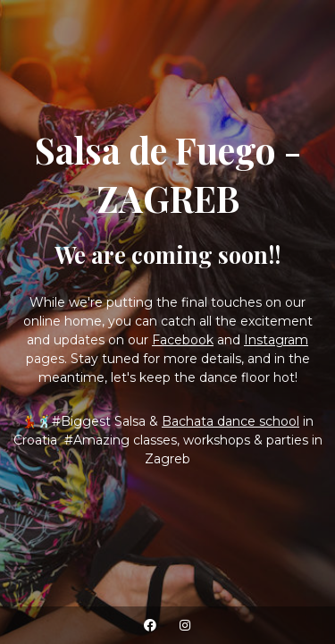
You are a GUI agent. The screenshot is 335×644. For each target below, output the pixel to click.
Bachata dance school (230, 421)
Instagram (276, 340)
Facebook (183, 340)
